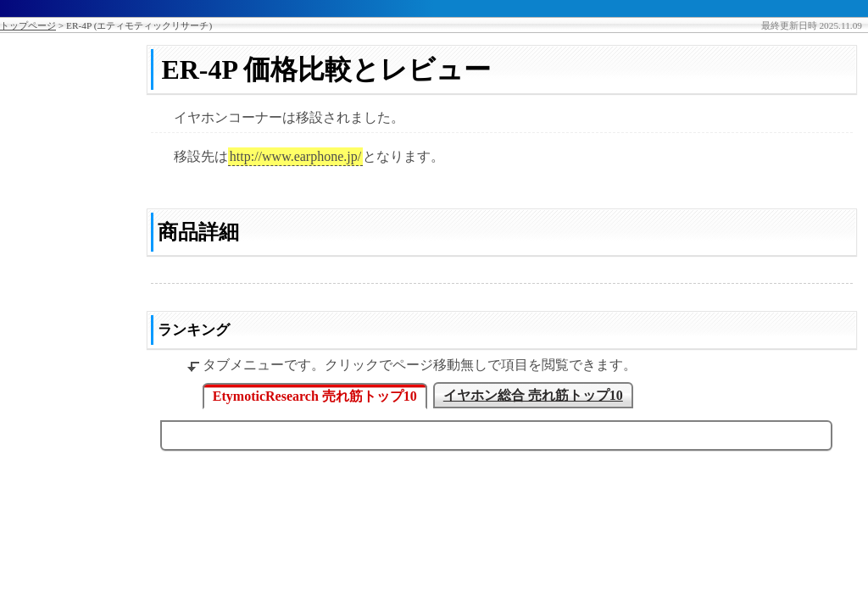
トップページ (28, 25)
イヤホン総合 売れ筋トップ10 (533, 395)
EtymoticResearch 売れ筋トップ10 (315, 396)
